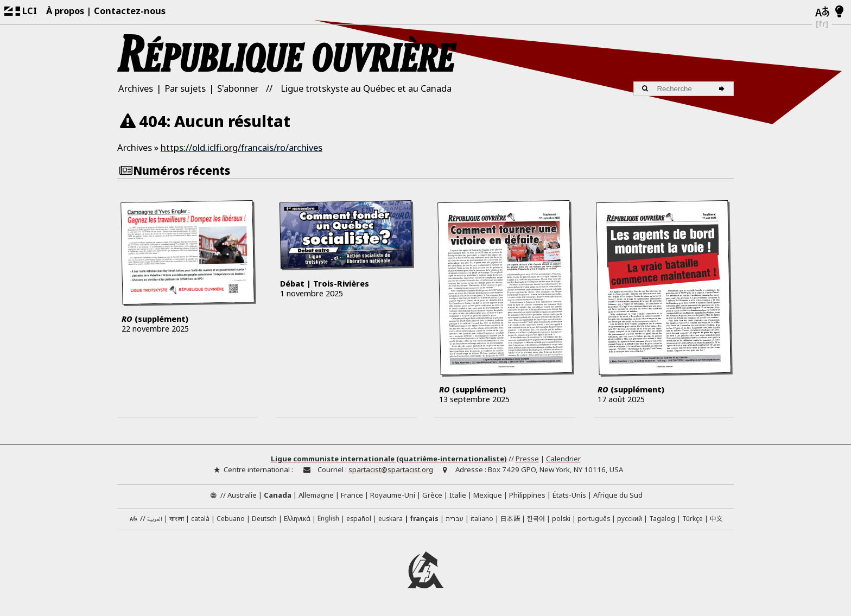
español (359, 519)
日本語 (510, 519)
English (328, 519)
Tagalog (662, 519)
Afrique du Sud (618, 496)
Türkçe (693, 519)
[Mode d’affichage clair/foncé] (839, 12)
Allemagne (316, 496)
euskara (390, 519)
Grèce (432, 496)
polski (561, 519)
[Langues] (822, 12)
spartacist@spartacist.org (391, 471)
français (424, 519)
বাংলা (177, 520)
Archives (136, 88)
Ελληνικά (297, 519)
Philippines (527, 496)
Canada (278, 496)
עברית (455, 519)
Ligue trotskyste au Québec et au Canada (366, 88)
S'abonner (238, 88)
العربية (155, 521)
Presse (527, 460)
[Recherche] (723, 89)
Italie (458, 496)
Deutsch (264, 519)
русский (630, 519)
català (200, 519)
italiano (482, 519)
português (594, 519)
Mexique (488, 496)
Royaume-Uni (393, 496)
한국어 (536, 519)
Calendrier (563, 460)
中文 (716, 519)
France (352, 496)
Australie (242, 496)
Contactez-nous (130, 11)
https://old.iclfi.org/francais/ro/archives (242, 147)
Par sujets (185, 88)
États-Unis (569, 496)
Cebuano (231, 519)
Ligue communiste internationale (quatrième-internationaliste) (389, 460)
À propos (65, 11)
